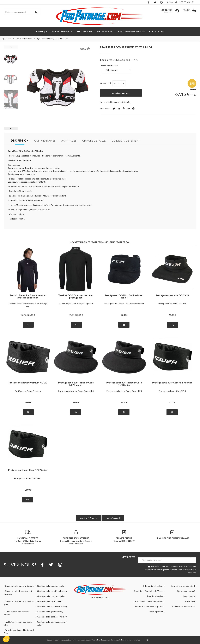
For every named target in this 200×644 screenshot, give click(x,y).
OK (148, 640)
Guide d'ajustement (126, 141)
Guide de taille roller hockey (50, 601)
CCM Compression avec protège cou (76, 304)
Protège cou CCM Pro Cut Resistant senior (124, 296)
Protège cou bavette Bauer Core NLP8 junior (124, 384)
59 (124, 315)
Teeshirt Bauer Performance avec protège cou (28, 305)
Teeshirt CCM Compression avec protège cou (76, 296)
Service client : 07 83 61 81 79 (181, 2)
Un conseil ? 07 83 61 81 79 (124, 536)
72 (79, 315)
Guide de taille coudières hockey (52, 591)
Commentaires (45, 141)
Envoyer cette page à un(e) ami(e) (115, 102)
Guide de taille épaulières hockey (52, 606)
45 (172, 315)
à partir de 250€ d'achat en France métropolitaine (28, 537)
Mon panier (190, 601)
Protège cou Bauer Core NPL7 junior (28, 470)
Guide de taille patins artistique (19, 586)
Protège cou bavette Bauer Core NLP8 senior (76, 384)
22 (172, 402)
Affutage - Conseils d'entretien (149, 601)
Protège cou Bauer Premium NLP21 (28, 383)
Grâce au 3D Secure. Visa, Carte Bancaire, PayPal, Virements (76, 537)
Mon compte (189, 596)
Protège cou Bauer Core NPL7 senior (172, 383)
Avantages (69, 141)
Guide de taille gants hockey (50, 612)
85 (72, 315)
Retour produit (156, 612)
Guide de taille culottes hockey (51, 596)
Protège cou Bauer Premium (28, 391)
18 (28, 490)
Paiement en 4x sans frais (183, 606)
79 (24, 315)
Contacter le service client (183, 586)
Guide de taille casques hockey (51, 586)
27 (76, 402)
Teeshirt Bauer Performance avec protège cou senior (28, 296)
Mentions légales (155, 596)
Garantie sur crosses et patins (149, 606)
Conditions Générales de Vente (149, 591)
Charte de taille (94, 141)
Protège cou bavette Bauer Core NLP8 (76, 391)
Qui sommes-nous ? (186, 591)
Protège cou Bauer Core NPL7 (172, 391)
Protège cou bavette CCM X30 (172, 295)
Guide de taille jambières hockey (52, 617)
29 (28, 402)
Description (20, 141)
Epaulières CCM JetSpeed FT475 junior (126, 47)
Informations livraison (153, 586)
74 (31, 315)
